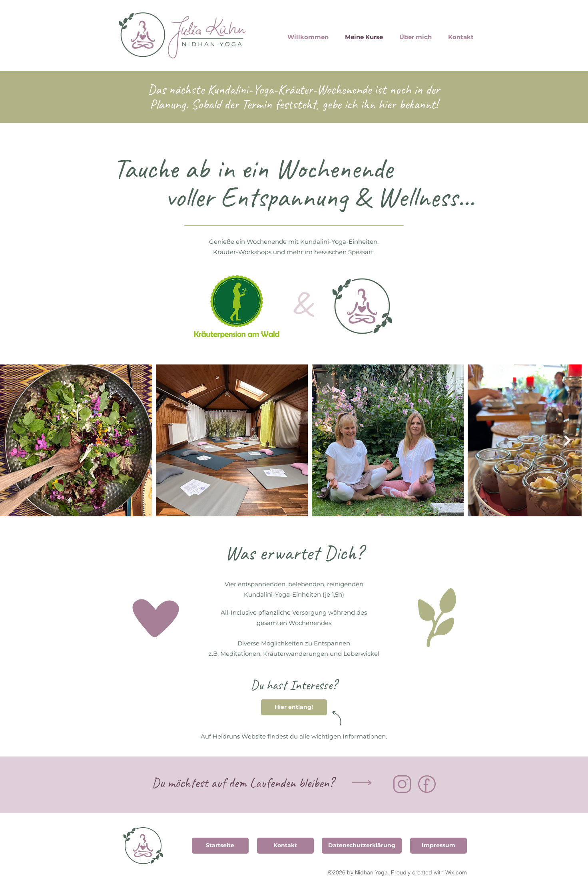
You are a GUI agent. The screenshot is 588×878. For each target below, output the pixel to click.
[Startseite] (220, 846)
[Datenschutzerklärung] (362, 846)
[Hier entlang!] (294, 707)
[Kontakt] (285, 846)
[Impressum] (439, 846)
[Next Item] (567, 440)
